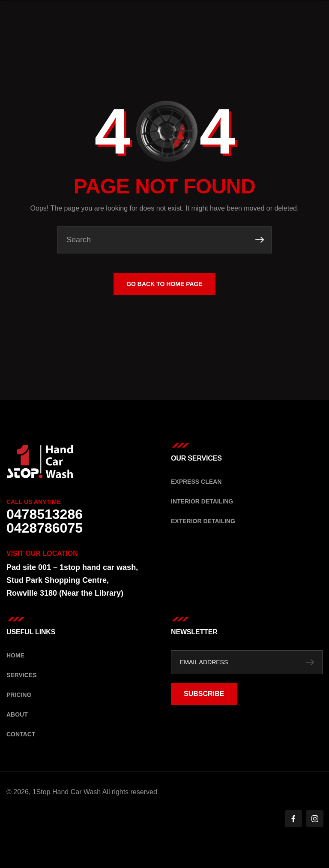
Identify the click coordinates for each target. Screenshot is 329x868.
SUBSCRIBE (204, 694)
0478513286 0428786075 (45, 521)
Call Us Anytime (34, 502)
